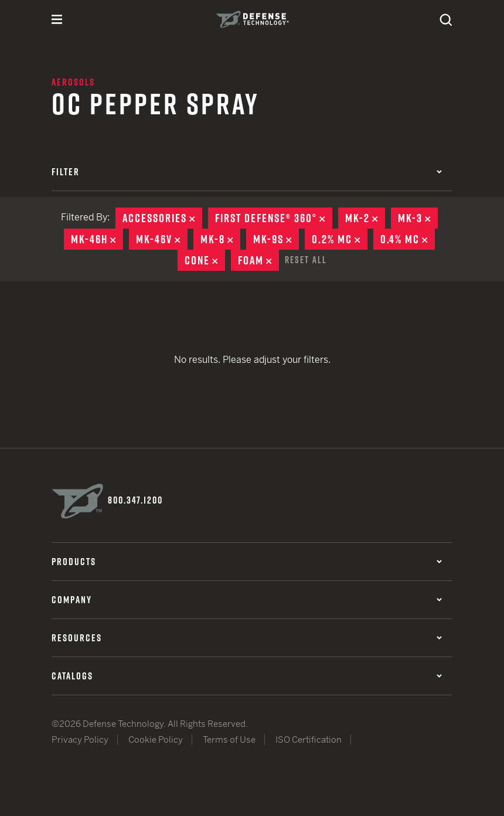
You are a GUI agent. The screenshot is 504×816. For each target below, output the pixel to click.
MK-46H (97, 239)
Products (247, 562)
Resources (247, 638)
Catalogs (247, 676)
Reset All (306, 260)
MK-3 (418, 218)
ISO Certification (309, 739)
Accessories (162, 218)
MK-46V (162, 239)
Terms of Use (229, 739)
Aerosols (73, 82)
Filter (247, 172)
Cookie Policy (156, 739)
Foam (258, 260)
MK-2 (365, 218)
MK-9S (276, 239)
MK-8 (220, 239)
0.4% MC (408, 239)
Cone (205, 260)
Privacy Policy (80, 739)
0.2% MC (340, 239)
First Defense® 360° (274, 218)
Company (247, 600)
